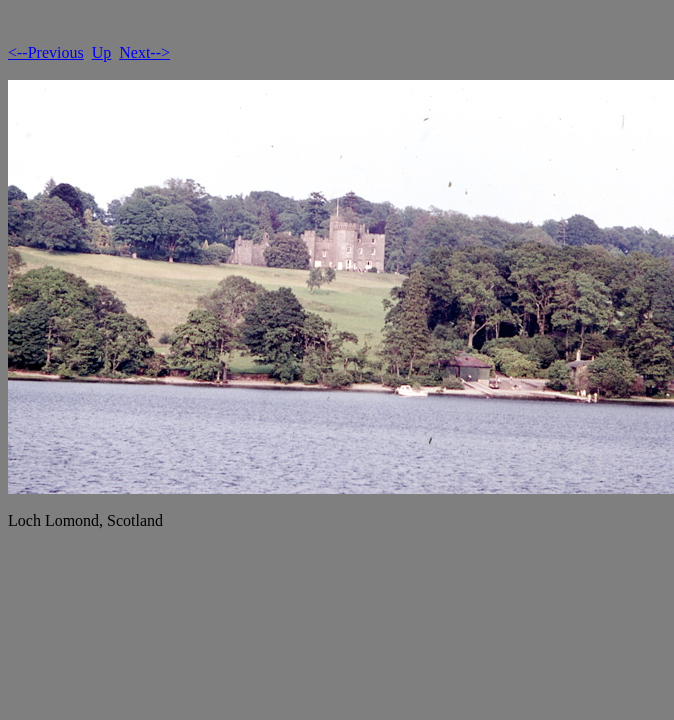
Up (102, 52)
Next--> (144, 52)
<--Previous (46, 52)
